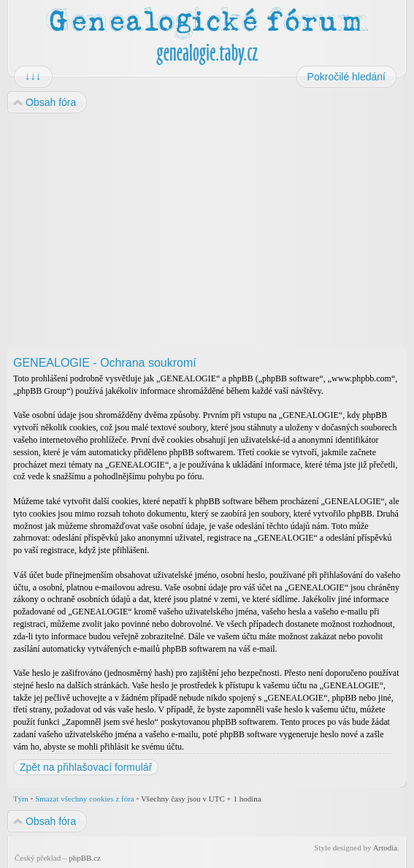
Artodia (386, 848)
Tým (21, 799)
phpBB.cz (85, 858)
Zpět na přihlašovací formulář (86, 767)
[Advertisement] (207, 232)
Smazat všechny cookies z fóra (85, 799)
